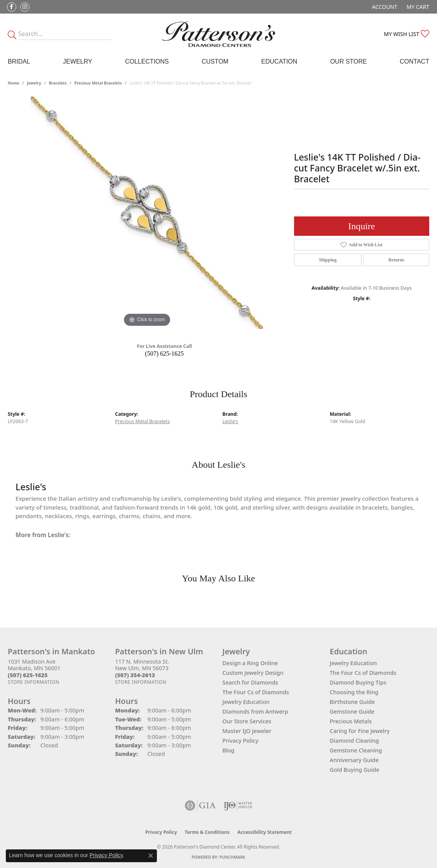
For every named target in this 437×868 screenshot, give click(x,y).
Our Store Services (247, 721)
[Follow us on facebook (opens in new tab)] (12, 7)
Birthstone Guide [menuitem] (352, 702)
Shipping (328, 260)
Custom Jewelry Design (253, 673)
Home (14, 83)
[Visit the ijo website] (238, 806)
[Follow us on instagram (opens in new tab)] (25, 7)
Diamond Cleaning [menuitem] (354, 741)
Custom (215, 61)
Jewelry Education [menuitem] (353, 663)
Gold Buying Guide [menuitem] (354, 770)
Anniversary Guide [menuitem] (354, 760)
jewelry (34, 83)
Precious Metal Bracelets (98, 83)
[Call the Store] (28, 675)
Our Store (348, 61)
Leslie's (230, 421)
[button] (384, 7)
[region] (147, 213)
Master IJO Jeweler (247, 731)
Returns (396, 260)
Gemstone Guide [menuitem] (352, 712)
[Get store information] (34, 682)
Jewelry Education (246, 702)
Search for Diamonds (250, 682)
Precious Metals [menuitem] (351, 721)
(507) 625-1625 (164, 354)
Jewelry (78, 61)
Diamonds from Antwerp (255, 712)
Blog (228, 750)
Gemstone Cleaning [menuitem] (356, 750)
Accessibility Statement (265, 832)
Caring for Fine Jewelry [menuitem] (360, 731)
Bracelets (58, 83)
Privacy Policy (240, 741)
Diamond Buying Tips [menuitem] (358, 682)
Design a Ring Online (250, 663)
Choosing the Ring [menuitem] (354, 692)
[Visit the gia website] (200, 806)
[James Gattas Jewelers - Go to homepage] (218, 34)
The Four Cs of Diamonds (256, 692)
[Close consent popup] (151, 856)
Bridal (19, 61)
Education (279, 61)
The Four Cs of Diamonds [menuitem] (363, 673)
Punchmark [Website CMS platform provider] (233, 857)
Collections (147, 61)
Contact (415, 61)
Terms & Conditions (207, 832)
